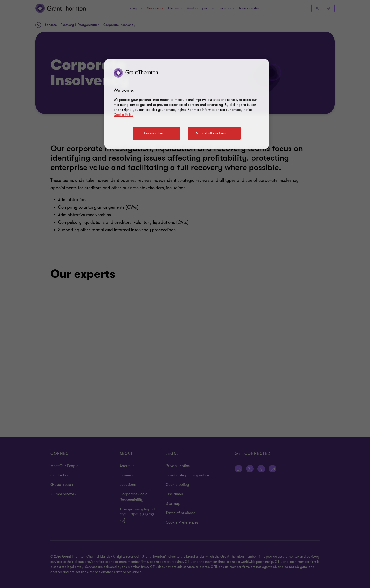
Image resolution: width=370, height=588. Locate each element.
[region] (187, 104)
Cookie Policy (123, 115)
